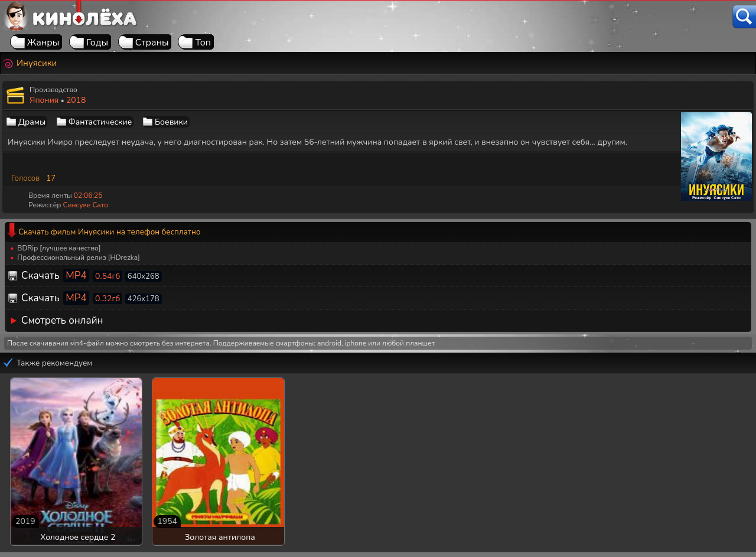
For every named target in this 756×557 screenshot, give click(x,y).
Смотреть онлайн (62, 320)
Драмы (32, 122)
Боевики (171, 122)
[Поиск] (744, 17)
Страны (152, 43)
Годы (97, 43)
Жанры (43, 43)
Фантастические (100, 122)
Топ (203, 43)
